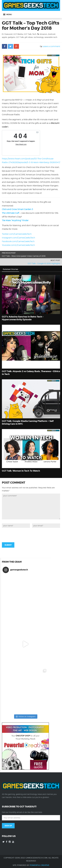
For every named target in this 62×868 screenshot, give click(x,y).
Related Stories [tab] (10, 269)
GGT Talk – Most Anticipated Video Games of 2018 (24, 256)
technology (39, 37)
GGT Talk (28, 34)
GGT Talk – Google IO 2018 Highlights (44, 263)
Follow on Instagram (26, 716)
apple (4, 37)
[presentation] (21, 535)
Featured (8, 34)
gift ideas (29, 37)
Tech (34, 34)
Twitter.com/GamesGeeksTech (17, 234)
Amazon (43, 34)
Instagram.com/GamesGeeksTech (18, 238)
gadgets (11, 37)
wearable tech (51, 37)
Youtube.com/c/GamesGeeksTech (18, 245)
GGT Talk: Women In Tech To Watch (21, 471)
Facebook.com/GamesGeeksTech (18, 241)
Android (52, 34)
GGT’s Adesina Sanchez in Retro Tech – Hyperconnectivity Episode (23, 318)
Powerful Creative (40, 865)
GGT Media (18, 34)
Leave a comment (51, 46)
